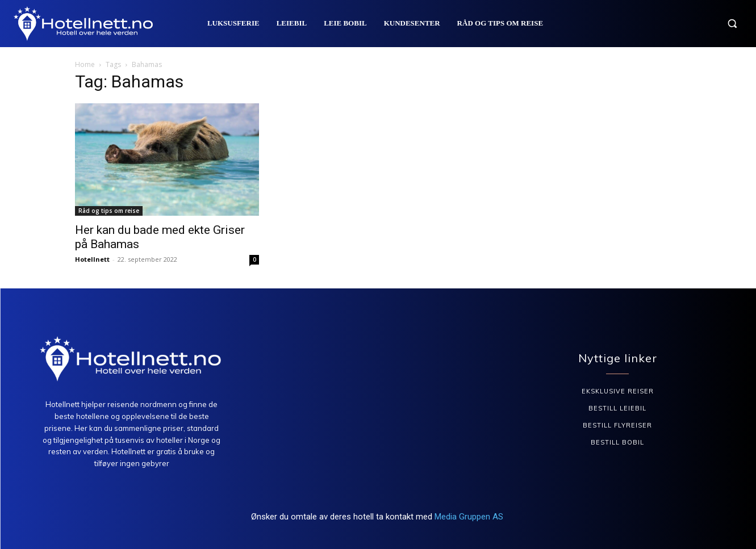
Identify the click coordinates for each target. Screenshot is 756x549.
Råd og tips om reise (109, 211)
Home (85, 64)
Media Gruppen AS (470, 517)
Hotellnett (92, 259)
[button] (732, 23)
